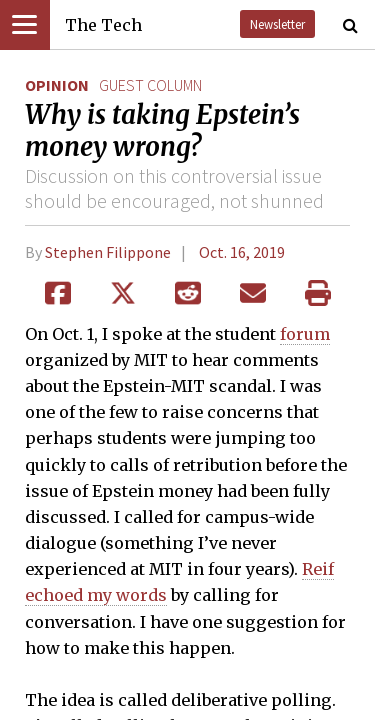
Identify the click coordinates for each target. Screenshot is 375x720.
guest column (150, 85)
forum (305, 334)
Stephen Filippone (108, 252)
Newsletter (277, 24)
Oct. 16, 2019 (242, 252)
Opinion (57, 85)
